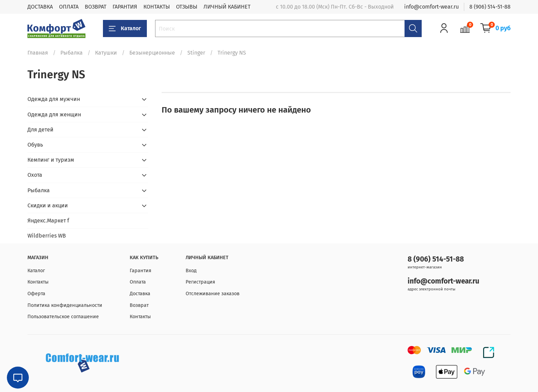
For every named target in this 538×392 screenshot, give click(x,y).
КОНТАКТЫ (157, 7)
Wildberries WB (47, 236)
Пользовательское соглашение (63, 317)
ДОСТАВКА (40, 7)
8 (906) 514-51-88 (490, 7)
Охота (35, 175)
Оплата (138, 282)
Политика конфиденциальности (65, 305)
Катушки (106, 53)
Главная (38, 53)
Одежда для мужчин (54, 99)
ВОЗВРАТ (96, 7)
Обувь (35, 145)
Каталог (125, 28)
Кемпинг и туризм (51, 160)
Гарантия (141, 271)
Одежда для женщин (54, 114)
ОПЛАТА (69, 7)
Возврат (139, 305)
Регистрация (200, 282)
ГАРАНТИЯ (125, 7)
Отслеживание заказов (213, 294)
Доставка (140, 294)
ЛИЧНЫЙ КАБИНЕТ (227, 7)
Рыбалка (72, 53)
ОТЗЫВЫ (187, 7)
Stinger (196, 53)
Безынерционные (152, 53)
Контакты (38, 282)
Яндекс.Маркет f (48, 221)
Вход (191, 271)
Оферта (36, 294)
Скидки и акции (48, 205)
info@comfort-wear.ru (431, 7)
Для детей (40, 130)
